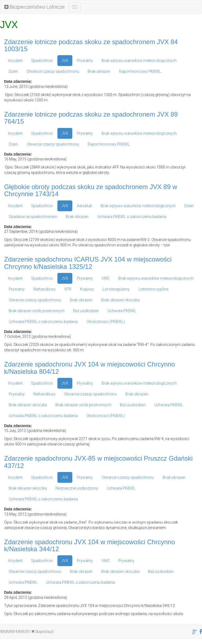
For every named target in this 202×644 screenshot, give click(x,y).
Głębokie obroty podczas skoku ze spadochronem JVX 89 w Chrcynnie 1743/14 (91, 190)
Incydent (15, 61)
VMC (106, 278)
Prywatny (85, 61)
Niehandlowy (44, 289)
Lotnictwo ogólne (153, 289)
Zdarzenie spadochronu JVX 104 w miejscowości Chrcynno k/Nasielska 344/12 (89, 545)
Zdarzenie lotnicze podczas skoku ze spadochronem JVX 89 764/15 (91, 118)
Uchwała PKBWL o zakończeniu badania (132, 217)
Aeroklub (84, 206)
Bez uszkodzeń (86, 311)
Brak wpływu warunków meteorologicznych (139, 61)
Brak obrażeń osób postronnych (37, 311)
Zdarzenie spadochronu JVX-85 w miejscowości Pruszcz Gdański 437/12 (98, 462)
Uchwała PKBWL (122, 311)
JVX (65, 61)
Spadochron (42, 61)
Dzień (13, 71)
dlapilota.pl (43, 632)
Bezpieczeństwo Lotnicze (35, 7)
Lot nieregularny (116, 289)
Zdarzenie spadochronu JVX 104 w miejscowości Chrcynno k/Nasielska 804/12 (89, 368)
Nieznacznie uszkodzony (77, 488)
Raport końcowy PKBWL (140, 71)
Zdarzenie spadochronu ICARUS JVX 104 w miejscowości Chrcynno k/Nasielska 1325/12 (88, 263)
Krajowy (87, 289)
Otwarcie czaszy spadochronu (53, 71)
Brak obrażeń (99, 71)
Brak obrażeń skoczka (120, 300)
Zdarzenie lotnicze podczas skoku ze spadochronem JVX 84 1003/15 (91, 45)
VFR (68, 289)
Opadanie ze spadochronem (33, 217)
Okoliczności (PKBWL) (106, 322)
